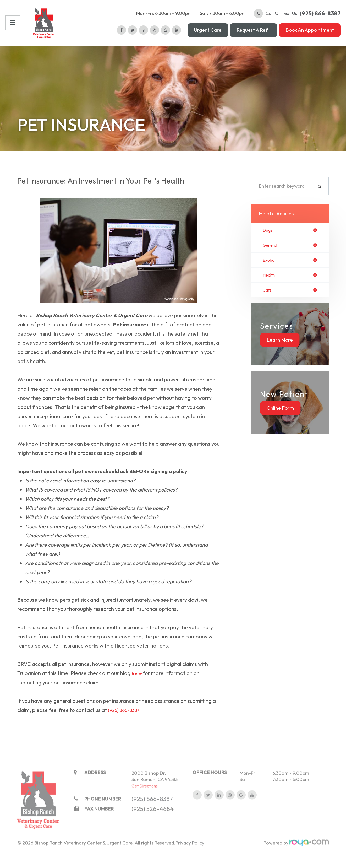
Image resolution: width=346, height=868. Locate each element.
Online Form (280, 418)
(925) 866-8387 (126, 718)
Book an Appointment (310, 34)
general (271, 254)
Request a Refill (254, 34)
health (270, 284)
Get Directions (145, 802)
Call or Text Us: (297, 17)
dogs (268, 238)
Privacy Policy (190, 859)
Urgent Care (208, 34)
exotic (269, 269)
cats (268, 300)
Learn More (280, 350)
